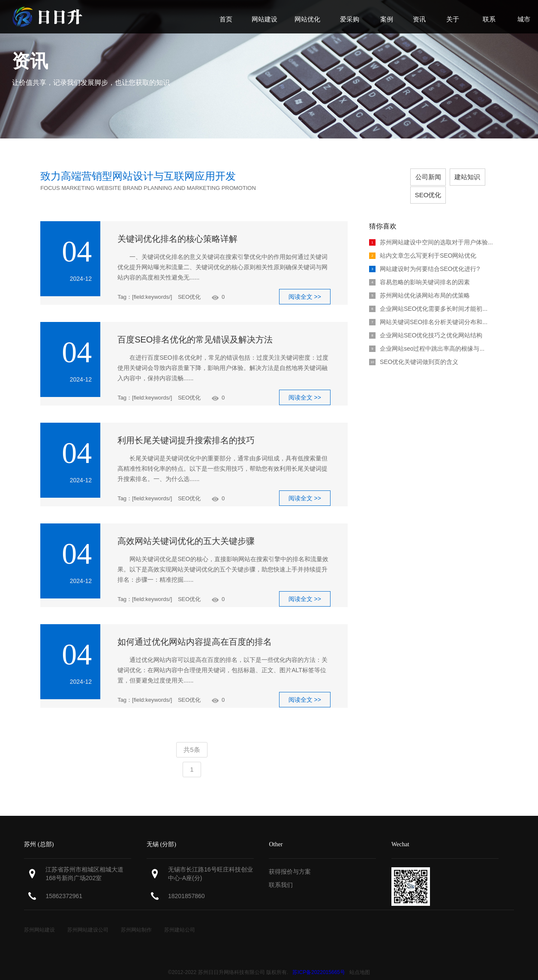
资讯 (30, 61)
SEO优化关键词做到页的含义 (414, 351)
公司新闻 (397, 177)
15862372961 (64, 885)
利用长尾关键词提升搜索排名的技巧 (186, 429)
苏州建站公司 (180, 919)
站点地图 (360, 961)
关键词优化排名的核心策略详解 (177, 228)
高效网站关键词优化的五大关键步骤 (186, 530)
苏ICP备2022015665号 (319, 961)
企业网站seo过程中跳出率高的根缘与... (427, 337)
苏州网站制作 (136, 919)
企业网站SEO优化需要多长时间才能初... (428, 298)
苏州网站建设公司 (88, 919)
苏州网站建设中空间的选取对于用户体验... (431, 231)
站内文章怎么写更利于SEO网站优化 (423, 244)
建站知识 (438, 177)
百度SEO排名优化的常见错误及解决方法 (195, 328)
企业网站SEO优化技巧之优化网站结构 (426, 324)
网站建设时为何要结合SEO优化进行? (424, 258)
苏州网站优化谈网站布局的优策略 (419, 284)
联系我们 (281, 874)
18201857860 (186, 885)
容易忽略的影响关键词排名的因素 (419, 271)
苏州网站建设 (39, 919)
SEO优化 (479, 177)
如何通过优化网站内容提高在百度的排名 (195, 631)
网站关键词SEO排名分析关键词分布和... (428, 311)
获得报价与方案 (290, 860)
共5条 (192, 738)
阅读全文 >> (305, 286)
